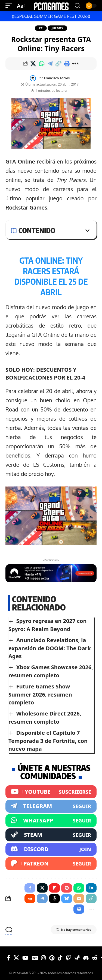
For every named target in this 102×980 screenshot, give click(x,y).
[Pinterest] (52, 958)
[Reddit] (95, 958)
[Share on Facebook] (30, 888)
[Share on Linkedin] (91, 888)
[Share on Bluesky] (67, 899)
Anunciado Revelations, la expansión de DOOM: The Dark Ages (50, 648)
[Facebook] (9, 958)
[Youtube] (51, 792)
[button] (10, 6)
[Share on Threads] (54, 899)
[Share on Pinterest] (67, 888)
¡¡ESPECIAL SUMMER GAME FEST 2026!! (51, 16)
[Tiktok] (60, 958)
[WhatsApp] (51, 821)
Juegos (57, 28)
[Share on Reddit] (30, 899)
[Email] (79, 899)
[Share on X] (33, 64)
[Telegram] (51, 806)
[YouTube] (25, 958)
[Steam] (51, 835)
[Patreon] (51, 864)
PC (41, 28)
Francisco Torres (57, 78)
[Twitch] (69, 958)
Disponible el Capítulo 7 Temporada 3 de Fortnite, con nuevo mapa (48, 741)
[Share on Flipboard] (54, 888)
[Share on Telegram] (50, 64)
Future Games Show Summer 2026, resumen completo (40, 694)
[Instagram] (44, 958)
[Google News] (35, 958)
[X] (16, 958)
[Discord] (51, 849)
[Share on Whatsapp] (42, 64)
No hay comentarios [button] (74, 930)
